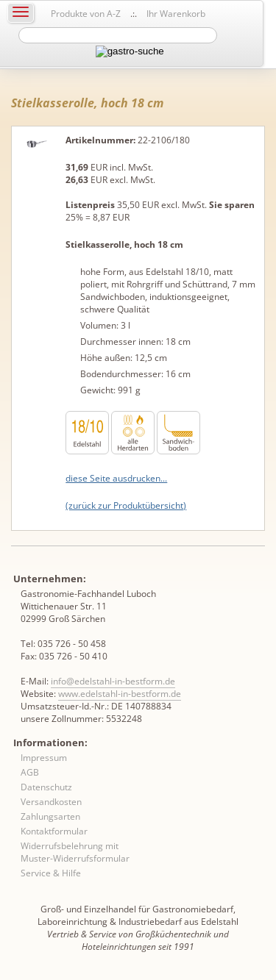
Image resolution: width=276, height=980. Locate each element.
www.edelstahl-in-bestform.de (120, 694)
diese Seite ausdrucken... (116, 478)
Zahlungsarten (50, 816)
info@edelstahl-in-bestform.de (113, 681)
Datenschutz (46, 787)
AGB (30, 772)
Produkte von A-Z (86, 14)
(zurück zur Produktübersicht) (126, 505)
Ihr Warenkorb (176, 14)
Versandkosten (51, 802)
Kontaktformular (54, 831)
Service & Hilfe (51, 873)
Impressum (44, 758)
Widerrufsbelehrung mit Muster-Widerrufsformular (75, 852)
